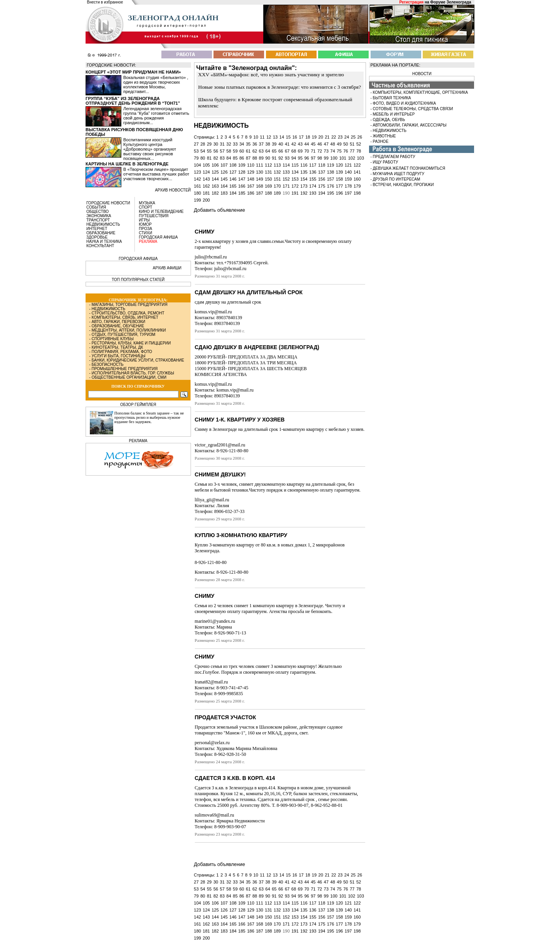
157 (331, 179)
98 (320, 158)
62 (255, 151)
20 (321, 137)
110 (250, 165)
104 (198, 165)
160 (357, 179)
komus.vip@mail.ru (213, 312)
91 (274, 158)
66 (281, 151)
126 (224, 172)
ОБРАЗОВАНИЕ (101, 233)
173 (304, 186)
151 (277, 179)
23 (340, 137)
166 (242, 186)
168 (259, 186)
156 (322, 179)
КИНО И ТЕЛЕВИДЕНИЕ (161, 212)
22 (334, 137)
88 (255, 158)
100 (334, 158)
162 (206, 186)
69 (300, 151)
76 (346, 151)
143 (206, 179)
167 (250, 186)
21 (327, 137)
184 (233, 193)
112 (268, 165)
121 (348, 165)
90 (268, 158)
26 (360, 137)
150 (268, 179)
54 (203, 151)
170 (277, 186)
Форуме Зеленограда (451, 2)
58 (229, 151)
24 (346, 137)
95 (300, 158)
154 (304, 179)
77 (352, 151)
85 (235, 158)
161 (198, 186)
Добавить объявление (220, 210)
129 (250, 172)
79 (196, 158)
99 (326, 158)
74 (332, 151)
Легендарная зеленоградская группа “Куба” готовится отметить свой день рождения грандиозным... (156, 116)
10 (256, 137)
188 (268, 193)
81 (209, 158)
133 (286, 172)
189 (277, 193)
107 (224, 165)
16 (295, 137)
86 (241, 158)
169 (268, 186)
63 (261, 151)
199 (198, 200)
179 (357, 186)
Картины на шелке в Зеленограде (127, 164)
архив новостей (173, 190)
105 (206, 165)
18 (308, 137)
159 (348, 179)
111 (259, 165)
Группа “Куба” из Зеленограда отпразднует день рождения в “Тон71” (133, 101)
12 (269, 137)
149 (259, 179)
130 (259, 172)
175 (322, 186)
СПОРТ (146, 207)
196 (339, 193)
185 (242, 193)
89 (261, 158)
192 (304, 193)
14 (282, 137)
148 (250, 179)
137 (322, 172)
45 (313, 144)
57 (222, 151)
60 (241, 151)
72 (320, 151)
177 (339, 186)
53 (196, 151)
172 (295, 186)
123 (198, 172)
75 (339, 151)
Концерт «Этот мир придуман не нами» (133, 72)
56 (216, 151)
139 (339, 172)
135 (304, 172)
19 (314, 137)
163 (215, 186)
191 (295, 193)
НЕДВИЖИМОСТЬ (103, 224)
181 (206, 193)
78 (359, 151)
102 (352, 158)
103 (360, 158)
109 (242, 165)
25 (353, 137)
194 (322, 193)
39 (274, 144)
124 (206, 172)
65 (274, 151)
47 (326, 144)
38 (268, 144)
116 (304, 165)
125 (215, 172)
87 (248, 158)
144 (215, 179)
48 (332, 144)
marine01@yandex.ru (215, 621)
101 (343, 158)
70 (307, 151)
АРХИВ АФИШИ (167, 268)
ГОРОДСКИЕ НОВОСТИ (108, 203)
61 (248, 151)
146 (233, 179)
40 (281, 144)
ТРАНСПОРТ (98, 220)
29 (209, 144)
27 (196, 144)
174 (313, 186)
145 (224, 179)
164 (224, 186)
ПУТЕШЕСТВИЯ (154, 216)
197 (348, 193)
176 (331, 186)
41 (287, 144)
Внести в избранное (105, 2)
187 (259, 193)
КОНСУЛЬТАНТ (100, 246)
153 (295, 179)
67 (287, 151)
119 (331, 165)
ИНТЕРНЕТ (97, 229)
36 (255, 144)
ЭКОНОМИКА (99, 216)
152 (286, 179)
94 (294, 158)
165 (233, 186)
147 (242, 179)
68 (294, 151)
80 (203, 158)
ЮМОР (145, 224)
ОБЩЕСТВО (98, 212)
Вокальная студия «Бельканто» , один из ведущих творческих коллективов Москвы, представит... (156, 84)
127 (233, 172)
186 (250, 193)
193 (313, 193)
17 (301, 137)
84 (229, 158)
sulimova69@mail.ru (214, 815)
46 (320, 144)
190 (286, 193)
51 (352, 144)
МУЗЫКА (147, 203)
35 (248, 144)
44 (307, 144)
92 (281, 158)
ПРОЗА (145, 229)
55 (209, 151)
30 (216, 144)
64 (268, 151)
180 (198, 193)
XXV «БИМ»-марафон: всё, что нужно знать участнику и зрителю (271, 75)
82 (216, 158)
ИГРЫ (144, 220)
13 (275, 137)
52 (359, 144)
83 (222, 158)
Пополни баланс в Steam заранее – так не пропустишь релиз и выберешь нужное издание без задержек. (149, 417)
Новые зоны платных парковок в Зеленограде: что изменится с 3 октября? (280, 87)
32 (229, 144)
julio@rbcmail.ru (211, 257)
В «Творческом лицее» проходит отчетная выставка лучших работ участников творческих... (156, 174)
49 (339, 144)
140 (348, 172)
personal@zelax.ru (212, 743)
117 (313, 165)
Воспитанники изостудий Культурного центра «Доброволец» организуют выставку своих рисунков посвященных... (150, 149)
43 (300, 144)
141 (357, 172)
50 (346, 144)
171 (286, 186)
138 (331, 172)
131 (268, 172)
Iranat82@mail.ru (211, 682)
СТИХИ (145, 233)
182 (215, 193)
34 (241, 144)
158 (339, 179)
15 (288, 137)
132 (277, 172)
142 (198, 179)
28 (203, 144)
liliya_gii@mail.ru (212, 500)
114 (286, 165)
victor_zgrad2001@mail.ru (220, 445)
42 (294, 144)
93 (287, 158)
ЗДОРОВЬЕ (97, 237)
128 (242, 172)
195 (331, 193)
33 (235, 144)
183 (224, 193)
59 (235, 151)
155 (313, 179)
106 (215, 165)
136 (313, 172)
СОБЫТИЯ (96, 207)
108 (233, 165)
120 (339, 165)
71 (313, 151)
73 (326, 151)
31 (222, 144)
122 (357, 165)
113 (277, 165)
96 (307, 158)
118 (322, 165)
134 (295, 172)
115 (295, 165)
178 (348, 186)
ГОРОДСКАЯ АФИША (158, 237)
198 (357, 193)
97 (313, 158)
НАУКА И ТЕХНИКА (104, 242)
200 (206, 200)
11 (262, 137)
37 (261, 144)
